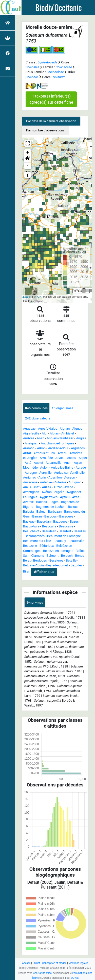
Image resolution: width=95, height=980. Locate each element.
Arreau (62, 453)
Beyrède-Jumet (57, 565)
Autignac (75, 482)
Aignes (77, 428)
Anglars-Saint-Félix (60, 438)
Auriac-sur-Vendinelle (69, 473)
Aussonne (30, 482)
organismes (62, 408)
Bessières (56, 560)
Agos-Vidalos (48, 428)
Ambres (29, 438)
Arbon (41, 448)
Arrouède (46, 458)
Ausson (70, 477)
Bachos (42, 502)
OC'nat (36, 963)
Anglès (81, 438)
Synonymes (35, 602)
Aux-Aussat (31, 487)
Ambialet (68, 433)
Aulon (44, 467)
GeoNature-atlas (42, 973)
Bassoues (66, 516)
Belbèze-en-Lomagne (58, 551)
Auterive (46, 482)
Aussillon (55, 477)
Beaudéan (49, 531)
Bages (54, 502)
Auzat (58, 487)
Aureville (45, 473)
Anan (40, 438)
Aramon (29, 448)
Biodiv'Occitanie (59, 7)
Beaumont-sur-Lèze (37, 541)
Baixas (73, 507)
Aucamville (54, 463)
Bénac (80, 556)
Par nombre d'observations (45, 130)
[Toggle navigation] (11, 18)
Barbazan (55, 512)
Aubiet (39, 463)
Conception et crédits (54, 963)
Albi (45, 433)
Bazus (74, 521)
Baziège (29, 521)
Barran (37, 516)
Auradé (81, 467)
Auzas (46, 487)
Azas (75, 497)
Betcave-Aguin (33, 565)
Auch (68, 463)
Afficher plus (44, 572)
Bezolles (77, 565)
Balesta (29, 512)
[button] (28, 159)
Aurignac (30, 477)
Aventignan (31, 492)
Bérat (27, 560)
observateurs (38, 418)
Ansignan (32, 443)
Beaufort (65, 531)
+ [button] (28, 153)
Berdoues (40, 560)
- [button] (28, 166)
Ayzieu (65, 497)
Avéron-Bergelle (53, 492)
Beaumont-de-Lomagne (64, 536)
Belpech (67, 556)
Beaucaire (49, 526)
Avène (69, 487)
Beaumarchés (35, 536)
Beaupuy (60, 541)
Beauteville (76, 541)
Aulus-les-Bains (62, 467)
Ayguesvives (49, 497)
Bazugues (60, 521)
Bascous (51, 516)
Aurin (42, 477)
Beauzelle (30, 546)
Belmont (52, 556)
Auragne (31, 473)
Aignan (65, 428)
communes (36, 408)
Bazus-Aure (31, 526)
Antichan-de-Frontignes (58, 443)
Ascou (71, 458)
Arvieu (60, 458)
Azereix (28, 502)
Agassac (29, 428)
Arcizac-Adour (58, 448)
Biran (27, 572)
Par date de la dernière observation (51, 121)
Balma (41, 512)
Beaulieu (80, 531)
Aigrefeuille (31, 433)
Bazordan (44, 521)
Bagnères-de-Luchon (51, 507)
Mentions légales (78, 963)
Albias (54, 433)
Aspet (83, 458)
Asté (28, 463)
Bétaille (71, 560)
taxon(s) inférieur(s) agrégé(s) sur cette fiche (51, 99)
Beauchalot (31, 531)
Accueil (26, 963)
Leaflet (27, 297)
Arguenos (78, 448)
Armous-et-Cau (44, 453)
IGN (39, 297)
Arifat (27, 453)
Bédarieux (47, 546)
